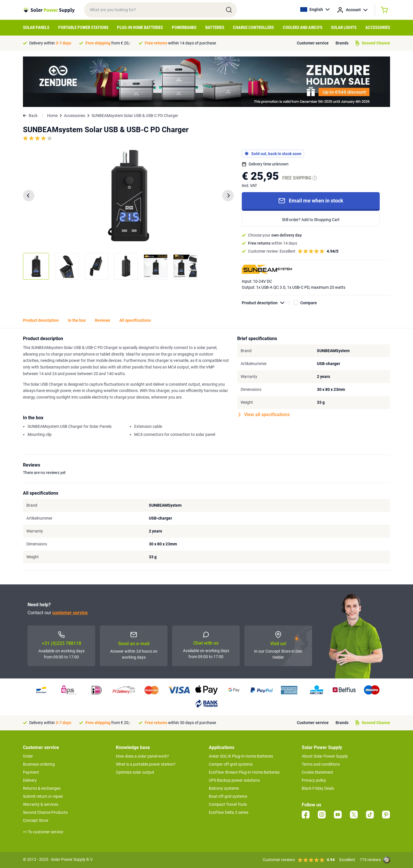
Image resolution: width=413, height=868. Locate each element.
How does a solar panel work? (142, 756)
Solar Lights (344, 28)
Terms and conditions (321, 764)
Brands (342, 43)
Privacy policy (314, 780)
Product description (266, 303)
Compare (309, 303)
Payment (31, 772)
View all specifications (264, 415)
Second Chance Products (45, 812)
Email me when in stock (311, 201)
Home (52, 116)
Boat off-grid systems (228, 796)
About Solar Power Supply (325, 756)
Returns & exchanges (42, 788)
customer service (70, 613)
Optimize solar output (135, 772)
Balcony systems (224, 788)
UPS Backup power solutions (234, 780)
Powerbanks (184, 28)
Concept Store (36, 820)
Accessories (378, 28)
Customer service (313, 43)
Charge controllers (253, 28)
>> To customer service (43, 832)
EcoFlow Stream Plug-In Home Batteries (244, 772)
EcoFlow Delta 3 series (229, 812)
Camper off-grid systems (231, 764)
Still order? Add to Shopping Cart (311, 220)
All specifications (135, 320)
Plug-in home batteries (140, 28)
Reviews (103, 320)
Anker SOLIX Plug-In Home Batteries (241, 756)
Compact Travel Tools (228, 804)
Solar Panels (36, 28)
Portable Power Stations (83, 28)
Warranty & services (41, 804)
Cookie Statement (317, 772)
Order (28, 756)
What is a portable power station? (146, 764)
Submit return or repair (43, 796)
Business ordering (39, 764)
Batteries (215, 28)
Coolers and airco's (303, 28)
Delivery (30, 780)
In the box (77, 320)
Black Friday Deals (318, 788)
